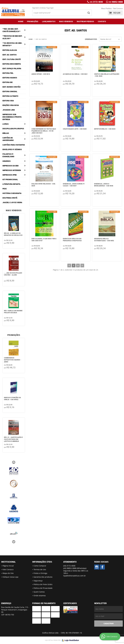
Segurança (38, 581)
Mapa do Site (8, 573)
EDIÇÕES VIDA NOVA (11, 105)
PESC (5, 189)
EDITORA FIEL (8, 73)
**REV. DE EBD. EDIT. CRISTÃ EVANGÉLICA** (11, 30)
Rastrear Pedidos (85, 21)
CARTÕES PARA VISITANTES (14, 145)
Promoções (33, 21)
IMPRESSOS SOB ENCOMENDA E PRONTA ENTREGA (12, 117)
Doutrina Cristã (10, 198)
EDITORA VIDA (8, 101)
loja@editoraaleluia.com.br (75, 576)
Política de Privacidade (43, 588)
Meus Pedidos (106, 8)
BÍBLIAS (6, 133)
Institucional (8, 562)
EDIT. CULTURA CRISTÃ (12, 59)
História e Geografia (12, 193)
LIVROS (6, 124)
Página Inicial (8, 566)
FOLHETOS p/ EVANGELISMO (8, 155)
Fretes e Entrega (40, 573)
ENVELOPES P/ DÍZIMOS (12, 149)
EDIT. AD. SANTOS (10, 55)
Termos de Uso (40, 569)
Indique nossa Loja (10, 577)
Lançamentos (49, 21)
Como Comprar (40, 566)
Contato (102, 21)
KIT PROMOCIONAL (10, 179)
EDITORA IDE (8, 82)
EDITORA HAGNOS (10, 78)
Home (21, 21)
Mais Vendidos (66, 21)
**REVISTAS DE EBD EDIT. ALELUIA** (12, 37)
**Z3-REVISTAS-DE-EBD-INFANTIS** (12, 44)
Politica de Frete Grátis (43, 584)
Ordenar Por (91, 39)
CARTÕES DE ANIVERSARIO (8, 139)
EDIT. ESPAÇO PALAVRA (12, 68)
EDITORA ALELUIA (10, 50)
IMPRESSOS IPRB (10, 175)
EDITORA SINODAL (10, 91)
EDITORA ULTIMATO (10, 96)
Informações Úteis (42, 562)
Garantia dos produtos (43, 577)
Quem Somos (39, 592)
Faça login (50, 8)
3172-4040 (96, 2)
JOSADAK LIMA (9, 110)
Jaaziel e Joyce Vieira (12, 202)
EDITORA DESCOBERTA (12, 64)
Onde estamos (40, 596)
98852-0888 (116, 2)
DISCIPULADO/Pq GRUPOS (13, 129)
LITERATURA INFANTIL (12, 184)
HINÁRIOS (7, 161)
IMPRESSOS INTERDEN (12, 170)
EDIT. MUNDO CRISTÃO (12, 87)
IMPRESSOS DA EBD (11, 166)
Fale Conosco (118, 8)
